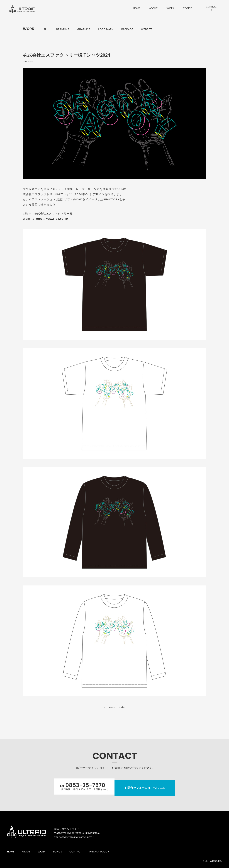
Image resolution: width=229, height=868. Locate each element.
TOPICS (57, 848)
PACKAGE (127, 29)
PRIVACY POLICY (99, 848)
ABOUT (26, 848)
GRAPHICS (84, 29)
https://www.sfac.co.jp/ (52, 219)
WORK (42, 848)
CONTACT (76, 848)
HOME (11, 848)
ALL (46, 29)
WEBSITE (147, 29)
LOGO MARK (106, 29)
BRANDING (63, 29)
